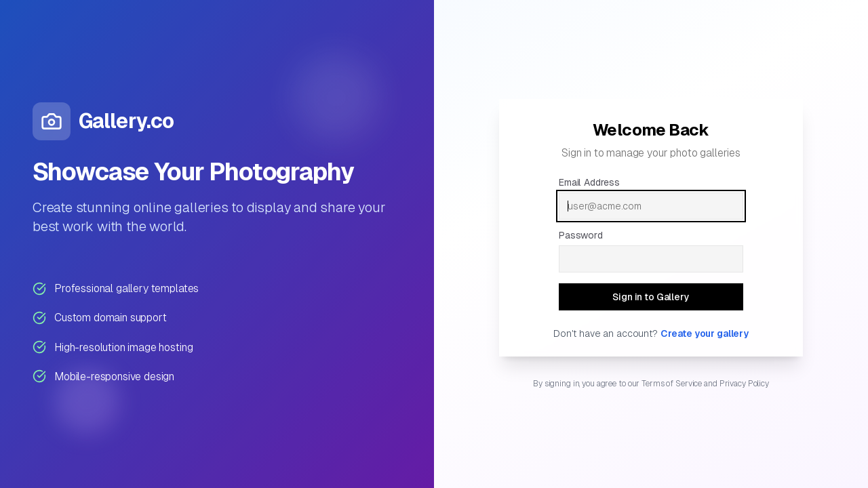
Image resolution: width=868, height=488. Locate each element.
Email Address (589, 182)
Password (581, 235)
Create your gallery (705, 333)
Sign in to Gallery (659, 300)
